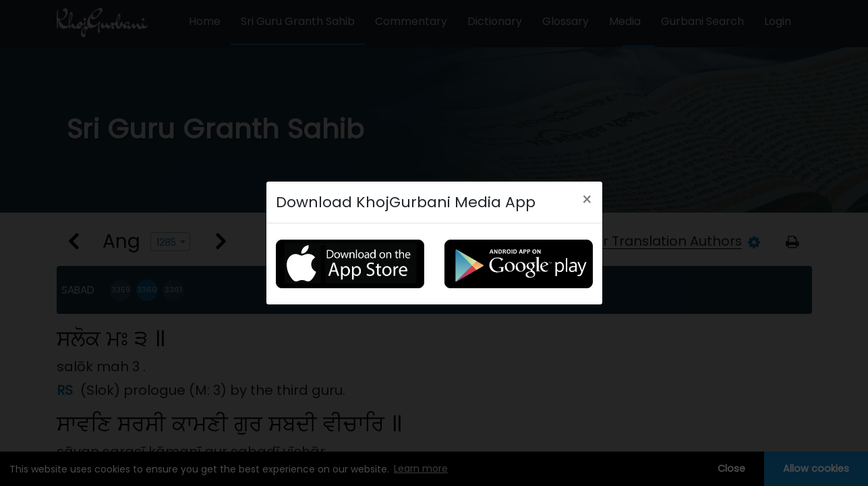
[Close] (587, 200)
